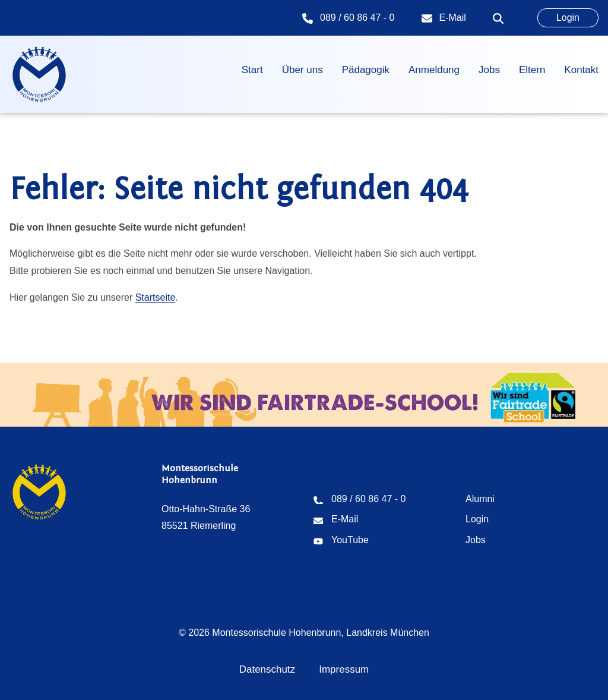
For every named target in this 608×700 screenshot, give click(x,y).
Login (568, 18)
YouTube (350, 540)
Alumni (480, 499)
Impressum (344, 669)
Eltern (532, 70)
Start (252, 70)
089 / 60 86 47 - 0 (357, 18)
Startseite (156, 297)
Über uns (303, 70)
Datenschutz (267, 669)
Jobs (489, 70)
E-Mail (453, 18)
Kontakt (581, 70)
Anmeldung (434, 70)
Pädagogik (366, 70)
